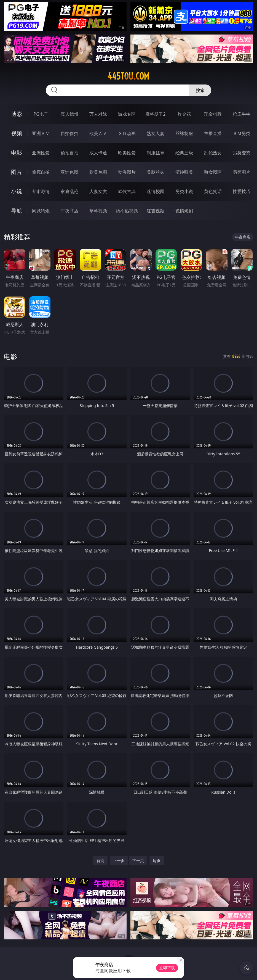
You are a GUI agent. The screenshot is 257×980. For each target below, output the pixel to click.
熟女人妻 (156, 133)
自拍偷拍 (69, 133)
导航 (17, 211)
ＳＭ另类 (242, 133)
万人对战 (98, 114)
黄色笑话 (213, 191)
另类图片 (242, 172)
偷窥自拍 (41, 172)
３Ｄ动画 (127, 133)
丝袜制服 (184, 133)
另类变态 (242, 153)
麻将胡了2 (155, 114)
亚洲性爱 (41, 153)
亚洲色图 (69, 172)
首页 (100, 861)
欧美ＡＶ (98, 133)
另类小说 (184, 191)
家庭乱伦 (69, 191)
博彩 (17, 114)
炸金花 (184, 114)
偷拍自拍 (69, 153)
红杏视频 (156, 211)
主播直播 (213, 133)
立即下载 (167, 968)
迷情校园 (156, 191)
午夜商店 (69, 211)
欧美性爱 (127, 153)
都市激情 (41, 191)
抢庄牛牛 (242, 114)
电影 (17, 153)
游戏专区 (127, 114)
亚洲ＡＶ (41, 133)
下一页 (138, 861)
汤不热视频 (127, 211)
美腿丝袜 (156, 172)
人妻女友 (98, 191)
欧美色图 (98, 172)
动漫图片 (127, 172)
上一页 (119, 861)
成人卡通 (98, 153)
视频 (17, 133)
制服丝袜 (156, 153)
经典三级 (184, 153)
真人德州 (69, 114)
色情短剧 (184, 211)
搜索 (200, 90)
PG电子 (41, 114)
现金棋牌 (213, 114)
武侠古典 (127, 191)
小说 (17, 191)
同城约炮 (41, 211)
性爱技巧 (242, 191)
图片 (17, 172)
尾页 (157, 861)
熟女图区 (213, 172)
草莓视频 (98, 211)
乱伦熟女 (213, 153)
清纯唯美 (184, 172)
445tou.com (128, 76)
